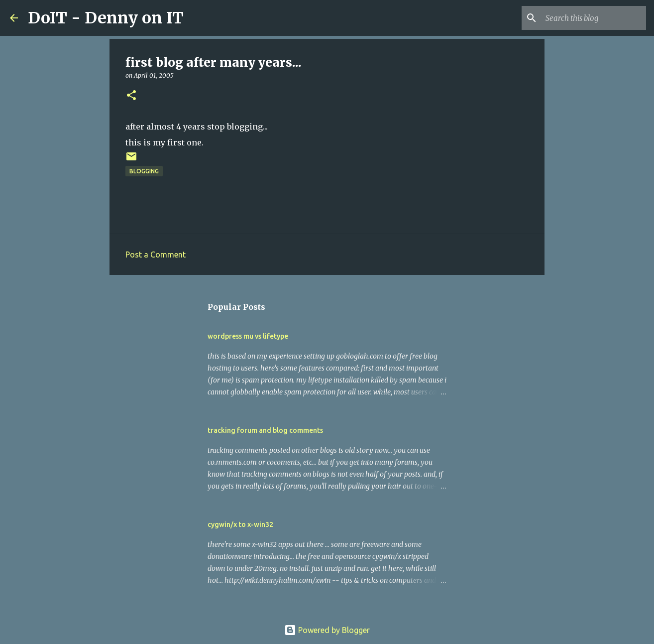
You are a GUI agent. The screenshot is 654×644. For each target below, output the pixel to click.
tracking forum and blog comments (265, 430)
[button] (131, 96)
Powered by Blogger (327, 630)
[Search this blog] (594, 18)
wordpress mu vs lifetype (248, 336)
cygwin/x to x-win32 (240, 524)
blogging (144, 171)
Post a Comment (156, 255)
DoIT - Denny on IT (106, 18)
